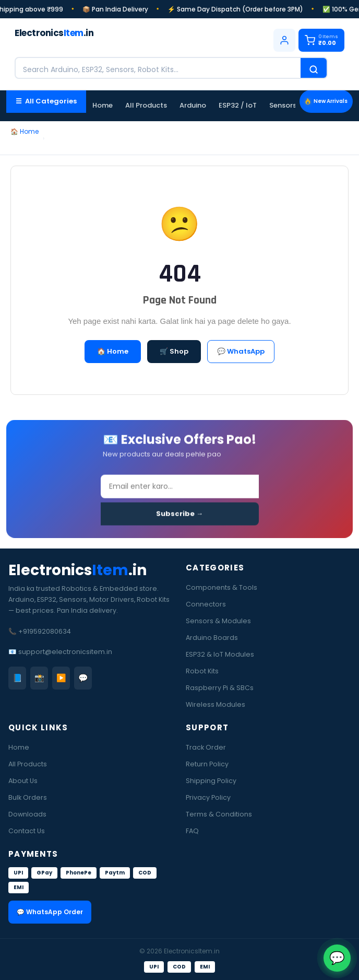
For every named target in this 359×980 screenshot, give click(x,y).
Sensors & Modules (218, 621)
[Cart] (321, 40)
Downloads (27, 814)
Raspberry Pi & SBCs (220, 688)
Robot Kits (202, 671)
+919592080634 (45, 631)
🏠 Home (25, 131)
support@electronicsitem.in (65, 652)
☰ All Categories (46, 101)
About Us (23, 781)
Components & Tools (222, 587)
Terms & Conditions (219, 814)
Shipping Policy (211, 781)
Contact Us (27, 831)
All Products (146, 105)
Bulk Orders (28, 797)
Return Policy (207, 764)
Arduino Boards (212, 638)
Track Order (206, 747)
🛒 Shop (174, 351)
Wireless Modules (216, 704)
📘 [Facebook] (17, 678)
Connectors (206, 604)
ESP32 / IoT (238, 105)
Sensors (283, 105)
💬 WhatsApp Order (50, 912)
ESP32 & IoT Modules (220, 654)
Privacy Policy (208, 797)
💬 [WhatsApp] (83, 678)
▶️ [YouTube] (61, 678)
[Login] (284, 40)
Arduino (193, 105)
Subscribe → (179, 516)
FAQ (192, 831)
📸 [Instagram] (39, 678)
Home (103, 105)
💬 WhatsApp (241, 351)
